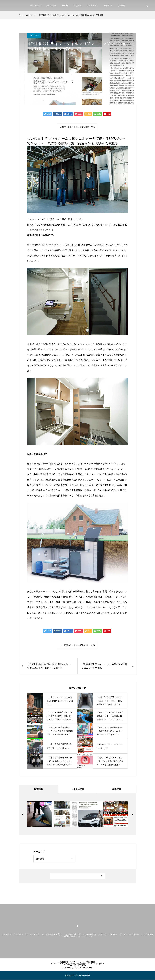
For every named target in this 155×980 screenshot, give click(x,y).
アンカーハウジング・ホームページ (77, 968)
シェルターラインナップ (12, 935)
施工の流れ (52, 6)
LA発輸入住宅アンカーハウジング (77, 937)
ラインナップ (36, 6)
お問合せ (121, 6)
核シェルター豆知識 (87, 935)
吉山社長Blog (148, 935)
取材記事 (77, 6)
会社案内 (108, 6)
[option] (40, 814)
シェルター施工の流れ (52, 935)
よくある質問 (93, 6)
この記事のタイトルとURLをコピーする (77, 127)
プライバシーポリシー (129, 935)
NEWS (65, 6)
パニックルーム (32, 935)
